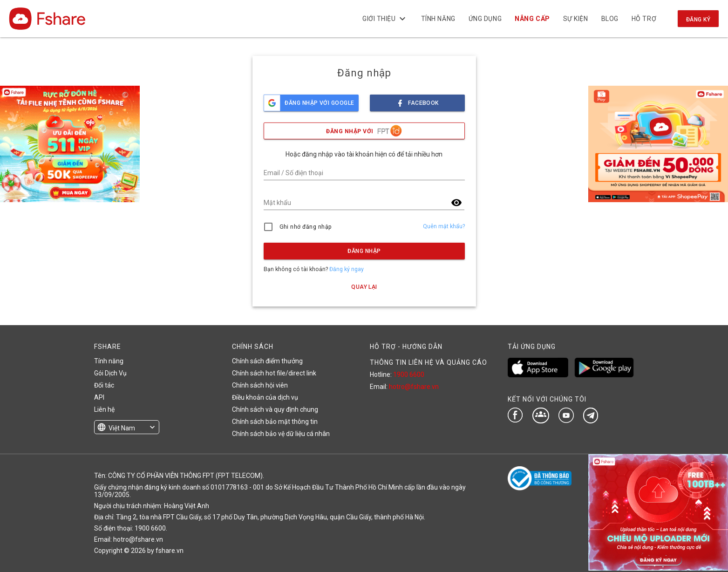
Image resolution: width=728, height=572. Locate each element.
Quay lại (364, 287)
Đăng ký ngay (347, 269)
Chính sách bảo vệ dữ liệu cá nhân (281, 434)
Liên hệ (104, 409)
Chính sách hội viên (260, 385)
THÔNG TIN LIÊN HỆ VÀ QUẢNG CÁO (429, 362)
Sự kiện (575, 19)
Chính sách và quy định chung (275, 409)
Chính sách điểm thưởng (267, 361)
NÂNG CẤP (532, 19)
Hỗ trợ (644, 19)
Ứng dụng (485, 19)
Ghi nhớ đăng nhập (306, 227)
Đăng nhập (364, 251)
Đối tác (104, 385)
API (99, 397)
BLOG (609, 19)
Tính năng (438, 19)
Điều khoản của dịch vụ (265, 397)
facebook (417, 100)
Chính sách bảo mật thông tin (275, 422)
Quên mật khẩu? (444, 226)
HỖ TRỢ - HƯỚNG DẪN (406, 347)
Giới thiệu (385, 19)
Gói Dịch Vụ (110, 373)
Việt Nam (122, 428)
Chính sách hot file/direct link (274, 373)
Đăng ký (698, 20)
